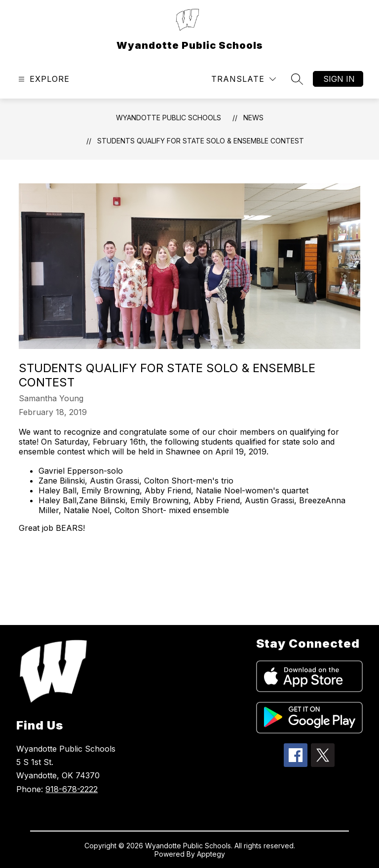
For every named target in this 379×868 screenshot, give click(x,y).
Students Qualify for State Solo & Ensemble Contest (201, 141)
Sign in (339, 79)
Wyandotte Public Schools (169, 118)
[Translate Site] (244, 79)
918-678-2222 (72, 789)
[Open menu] (43, 79)
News (253, 118)
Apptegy (211, 854)
